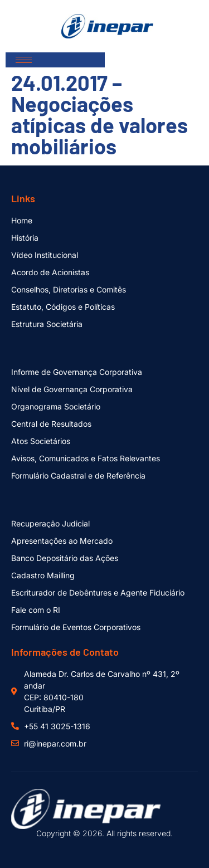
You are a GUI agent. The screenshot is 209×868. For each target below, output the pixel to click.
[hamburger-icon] (24, 60)
